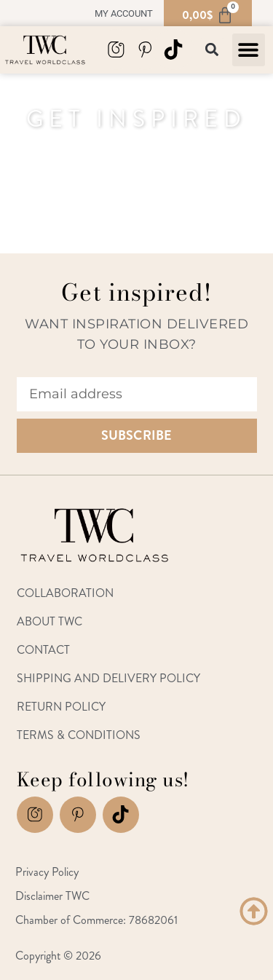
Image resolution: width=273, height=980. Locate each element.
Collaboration (65, 593)
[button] (249, 50)
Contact (43, 650)
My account (124, 13)
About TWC (50, 621)
